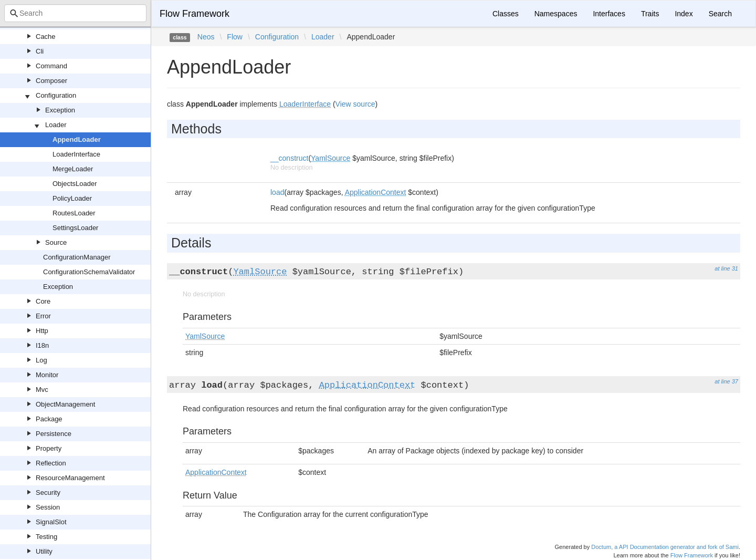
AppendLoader (77, 139)
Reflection (51, 463)
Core (43, 301)
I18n (42, 345)
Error (43, 316)
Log (41, 360)
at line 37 (726, 381)
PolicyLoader (72, 198)
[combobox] (75, 13)
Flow (235, 37)
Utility (44, 551)
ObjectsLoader (75, 184)
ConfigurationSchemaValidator (89, 272)
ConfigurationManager (77, 257)
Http (42, 331)
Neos (206, 37)
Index (684, 14)
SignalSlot (51, 522)
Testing (46, 537)
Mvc (42, 390)
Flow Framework (195, 14)
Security (48, 492)
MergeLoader (73, 169)
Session (48, 507)
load (277, 192)
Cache (46, 37)
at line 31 (726, 268)
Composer (51, 81)
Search (720, 14)
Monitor (47, 375)
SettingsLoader (75, 228)
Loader (56, 125)
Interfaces (609, 14)
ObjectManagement (65, 404)
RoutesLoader (74, 213)
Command (51, 66)
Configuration (56, 95)
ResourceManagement (70, 478)
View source (355, 104)
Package (49, 419)
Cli (40, 51)
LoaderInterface (76, 154)
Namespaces (556, 14)
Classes (506, 14)
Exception (60, 110)
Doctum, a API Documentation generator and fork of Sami (665, 547)
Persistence (54, 434)
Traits (650, 14)
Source (56, 242)
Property (49, 448)
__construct (289, 158)
